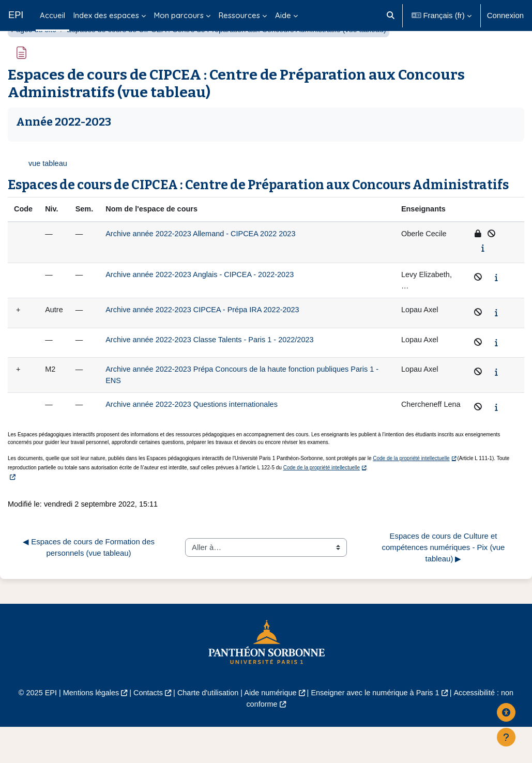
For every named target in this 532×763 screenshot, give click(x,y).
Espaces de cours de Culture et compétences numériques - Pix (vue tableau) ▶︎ (445, 583)
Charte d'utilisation (206, 729)
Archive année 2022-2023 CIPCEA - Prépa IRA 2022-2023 (207, 338)
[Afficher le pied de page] (506, 737)
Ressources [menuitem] (239, 15)
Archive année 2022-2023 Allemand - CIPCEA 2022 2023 (206, 261)
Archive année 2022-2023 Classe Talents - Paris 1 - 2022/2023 (215, 368)
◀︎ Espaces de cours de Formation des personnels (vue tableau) (90, 582)
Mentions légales (86, 729)
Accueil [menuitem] (52, 15)
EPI (16, 15)
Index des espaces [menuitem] (106, 15)
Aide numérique (270, 729)
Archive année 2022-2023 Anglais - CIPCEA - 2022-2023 (204, 302)
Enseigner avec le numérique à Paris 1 (378, 729)
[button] (391, 16)
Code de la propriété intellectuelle (411, 493)
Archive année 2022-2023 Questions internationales (196, 433)
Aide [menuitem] (283, 15)
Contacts (145, 729)
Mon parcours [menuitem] (179, 15)
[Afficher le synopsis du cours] (483, 275)
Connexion (505, 15)
